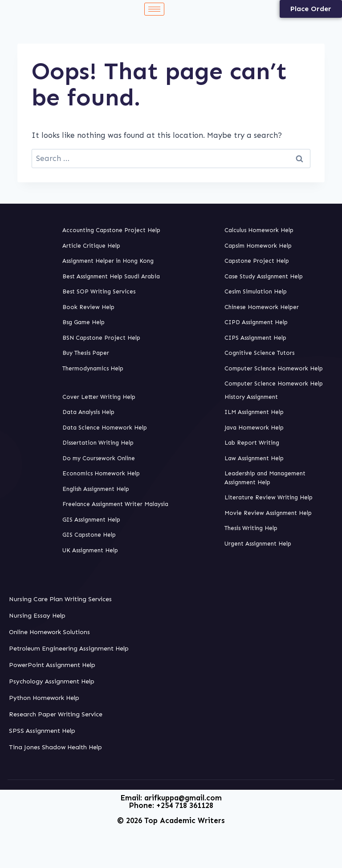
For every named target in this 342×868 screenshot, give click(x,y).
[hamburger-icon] (154, 9)
